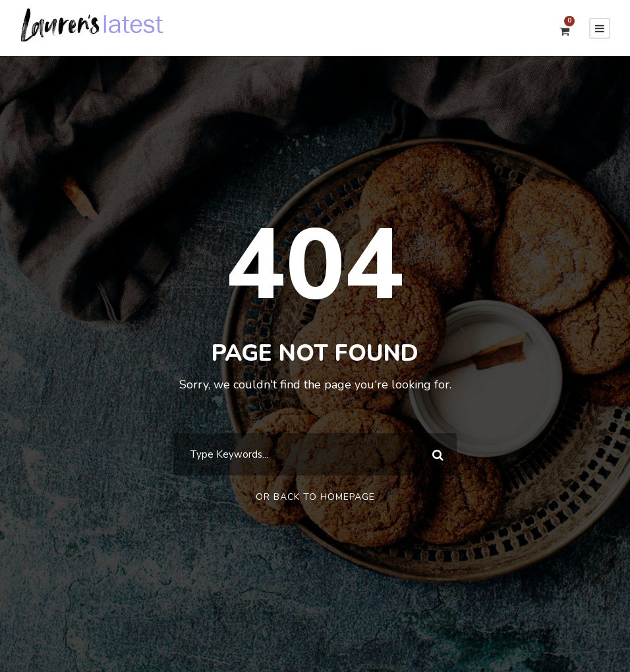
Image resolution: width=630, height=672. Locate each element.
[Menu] (600, 28)
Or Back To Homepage (315, 497)
